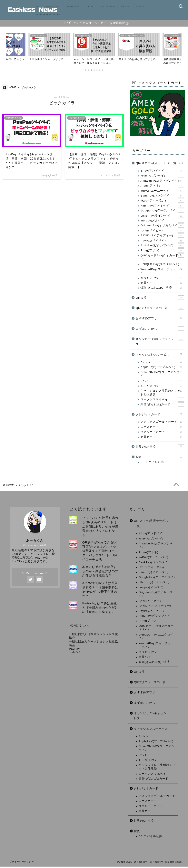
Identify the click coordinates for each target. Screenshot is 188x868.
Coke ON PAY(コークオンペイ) (162, 375)
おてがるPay (162, 387)
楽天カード (162, 438)
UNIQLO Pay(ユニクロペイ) (162, 265)
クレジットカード (160, 415)
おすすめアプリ (160, 319)
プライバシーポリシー (22, 863)
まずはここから (160, 330)
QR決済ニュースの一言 (160, 309)
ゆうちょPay (162, 279)
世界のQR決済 (160, 447)
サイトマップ (140, 6)
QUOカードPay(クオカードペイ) (162, 258)
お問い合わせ (126, 6)
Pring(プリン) (162, 252)
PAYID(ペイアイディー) (162, 237)
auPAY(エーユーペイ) (107, 6)
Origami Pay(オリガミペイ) (162, 227)
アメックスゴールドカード (162, 423)
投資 (160, 458)
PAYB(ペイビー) (162, 232)
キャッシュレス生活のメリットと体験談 (162, 394)
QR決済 (160, 298)
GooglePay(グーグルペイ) (162, 212)
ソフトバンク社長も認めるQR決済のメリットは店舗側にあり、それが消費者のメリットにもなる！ (100, 528)
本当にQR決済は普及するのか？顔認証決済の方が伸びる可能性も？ (100, 573)
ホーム (38, 6)
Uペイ (162, 382)
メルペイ (75, 653)
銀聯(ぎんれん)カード (162, 406)
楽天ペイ (91, 6)
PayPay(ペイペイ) (53, 6)
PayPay (74, 650)
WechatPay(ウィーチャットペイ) (162, 272)
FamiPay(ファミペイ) (162, 207)
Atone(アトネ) (162, 187)
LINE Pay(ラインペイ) (74, 6)
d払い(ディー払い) (162, 202)
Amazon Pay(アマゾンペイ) (162, 182)
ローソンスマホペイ (162, 401)
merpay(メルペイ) (162, 222)
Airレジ (162, 363)
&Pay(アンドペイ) (162, 172)
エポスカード (162, 428)
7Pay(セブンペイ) (162, 177)
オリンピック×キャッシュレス (160, 342)
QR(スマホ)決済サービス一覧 (160, 164)
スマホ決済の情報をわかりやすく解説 (48, 15)
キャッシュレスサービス (160, 355)
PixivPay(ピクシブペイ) (162, 247)
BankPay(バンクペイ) (162, 197)
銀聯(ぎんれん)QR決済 (162, 289)
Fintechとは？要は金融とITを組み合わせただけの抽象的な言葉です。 (100, 609)
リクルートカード (162, 433)
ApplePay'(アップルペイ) (162, 368)
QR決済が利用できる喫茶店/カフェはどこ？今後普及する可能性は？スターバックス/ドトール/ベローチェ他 (100, 552)
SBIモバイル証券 (162, 463)
